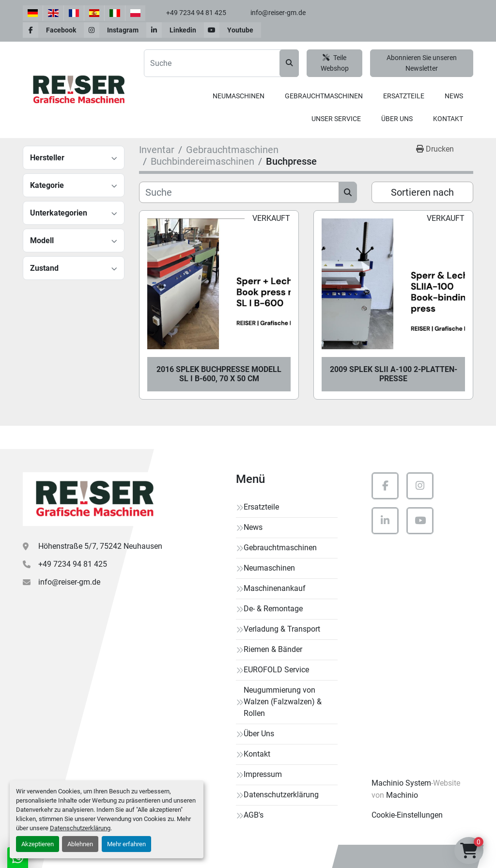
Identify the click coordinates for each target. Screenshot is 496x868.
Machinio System (401, 783)
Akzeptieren (38, 844)
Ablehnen (80, 844)
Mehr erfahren (126, 844)
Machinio (402, 795)
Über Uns (397, 119)
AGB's (254, 815)
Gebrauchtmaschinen (324, 96)
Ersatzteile (404, 96)
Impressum (263, 774)
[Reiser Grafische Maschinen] (93, 499)
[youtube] (232, 30)
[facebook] (53, 30)
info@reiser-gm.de (278, 13)
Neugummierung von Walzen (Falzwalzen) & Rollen (283, 702)
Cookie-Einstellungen (407, 815)
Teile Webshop (335, 63)
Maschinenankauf (275, 588)
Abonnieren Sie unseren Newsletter (422, 63)
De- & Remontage (273, 609)
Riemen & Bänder (273, 649)
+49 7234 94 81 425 (196, 13)
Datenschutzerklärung (80, 828)
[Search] (221, 63)
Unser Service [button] (336, 119)
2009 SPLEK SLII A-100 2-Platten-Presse (394, 374)
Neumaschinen (239, 96)
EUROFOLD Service (276, 670)
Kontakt (448, 119)
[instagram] (115, 30)
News (454, 96)
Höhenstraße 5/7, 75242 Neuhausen (100, 546)
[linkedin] (175, 30)
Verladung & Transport (282, 629)
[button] (239, 96)
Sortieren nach (422, 192)
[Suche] (239, 192)
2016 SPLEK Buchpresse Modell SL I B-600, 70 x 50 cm (219, 374)
